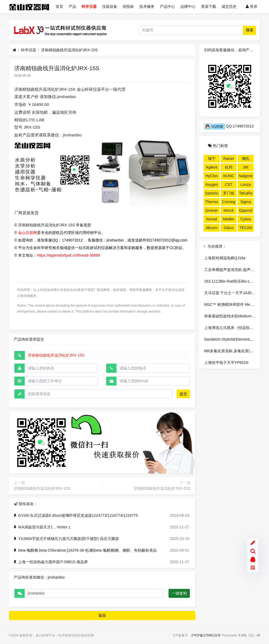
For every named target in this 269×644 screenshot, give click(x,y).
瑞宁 (212, 159)
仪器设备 (110, 6)
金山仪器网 (28, 233)
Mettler (229, 219)
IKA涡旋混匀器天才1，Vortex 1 (44, 527)
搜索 (250, 30)
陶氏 (246, 159)
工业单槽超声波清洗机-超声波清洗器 (235, 270)
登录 (252, 6)
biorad (212, 219)
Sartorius (212, 194)
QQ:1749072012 (229, 126)
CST (229, 185)
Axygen (212, 185)
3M (246, 167)
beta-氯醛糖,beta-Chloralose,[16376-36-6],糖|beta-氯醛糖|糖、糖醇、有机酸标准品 (87, 550)
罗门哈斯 (229, 194)
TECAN (246, 228)
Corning (229, 202)
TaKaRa (246, 193)
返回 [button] (102, 615)
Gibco (229, 228)
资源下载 (209, 6)
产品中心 (167, 6)
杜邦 (229, 167)
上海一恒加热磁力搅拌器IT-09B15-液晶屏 (53, 562)
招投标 (128, 6)
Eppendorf (246, 211)
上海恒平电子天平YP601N (226, 363)
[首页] (14, 50)
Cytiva (246, 219)
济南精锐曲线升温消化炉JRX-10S (42, 488)
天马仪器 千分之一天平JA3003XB (233, 293)
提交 (183, 394)
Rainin (229, 159)
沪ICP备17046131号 (206, 635)
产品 (72, 6)
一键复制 (179, 593)
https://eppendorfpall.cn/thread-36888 (68, 255)
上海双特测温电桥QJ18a (225, 258)
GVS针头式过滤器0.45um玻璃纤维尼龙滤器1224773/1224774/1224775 (78, 515)
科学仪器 (89, 6)
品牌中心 (188, 6)
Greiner (212, 210)
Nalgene (246, 176)
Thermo (211, 202)
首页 (59, 6)
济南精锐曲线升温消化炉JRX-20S (162, 488)
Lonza (246, 185)
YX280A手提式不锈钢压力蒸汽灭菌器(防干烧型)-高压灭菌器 (68, 539)
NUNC (228, 176)
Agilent (212, 167)
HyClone (212, 177)
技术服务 (147, 6)
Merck (228, 210)
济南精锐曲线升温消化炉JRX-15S (69, 50)
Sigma (246, 202)
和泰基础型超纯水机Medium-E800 (233, 316)
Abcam (212, 228)
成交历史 (229, 6)
